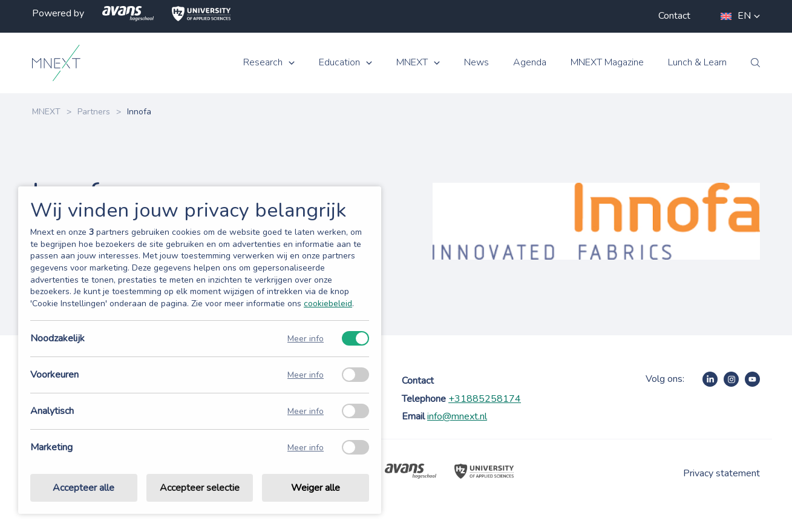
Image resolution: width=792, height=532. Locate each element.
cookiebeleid (328, 304)
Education (339, 63)
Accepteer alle (83, 488)
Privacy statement (722, 473)
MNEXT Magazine (607, 63)
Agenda (530, 63)
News (476, 63)
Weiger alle (316, 488)
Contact (674, 16)
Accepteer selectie (200, 488)
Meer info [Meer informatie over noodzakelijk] (306, 339)
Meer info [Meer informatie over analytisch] (306, 411)
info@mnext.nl (457, 416)
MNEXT (412, 63)
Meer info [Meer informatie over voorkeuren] (306, 375)
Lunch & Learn (697, 63)
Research (263, 63)
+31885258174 (485, 399)
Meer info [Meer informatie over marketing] (306, 448)
